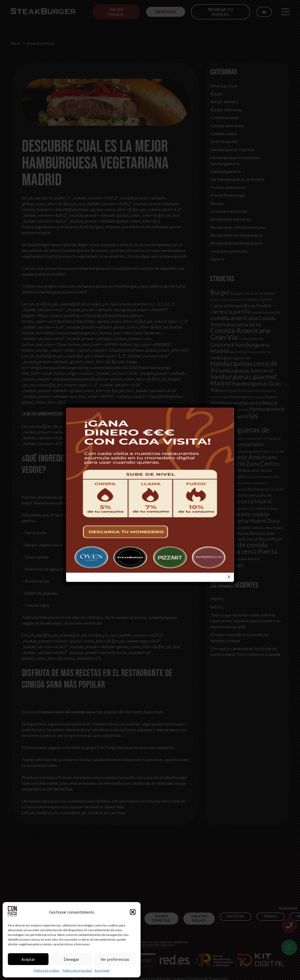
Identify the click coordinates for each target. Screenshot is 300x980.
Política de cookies (47, 970)
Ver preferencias (115, 959)
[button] (133, 912)
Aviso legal (102, 970)
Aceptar (28, 959)
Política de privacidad (77, 970)
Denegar (71, 959)
